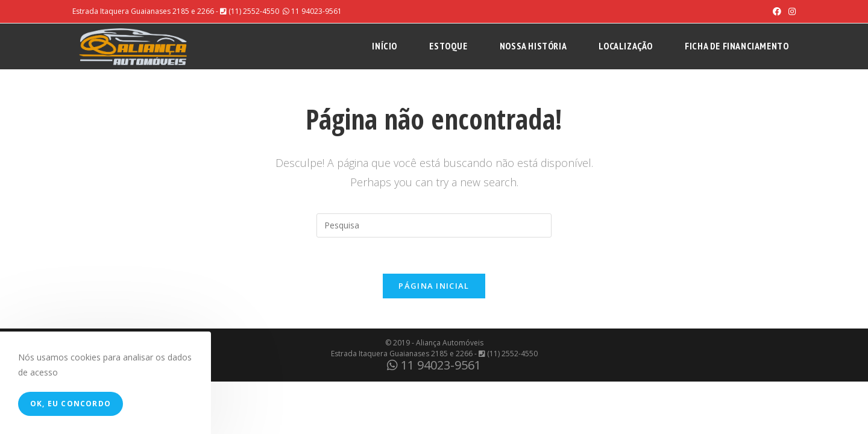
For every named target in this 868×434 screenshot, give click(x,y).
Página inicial (434, 286)
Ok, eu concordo (71, 404)
